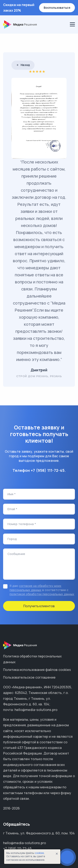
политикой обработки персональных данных (42, 594)
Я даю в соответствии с (42, 590)
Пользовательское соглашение (29, 677)
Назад (23, 65)
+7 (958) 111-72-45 (48, 470)
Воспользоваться (57, 8)
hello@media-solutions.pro (25, 843)
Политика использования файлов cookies (37, 670)
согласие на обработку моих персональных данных (35, 588)
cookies (39, 853)
